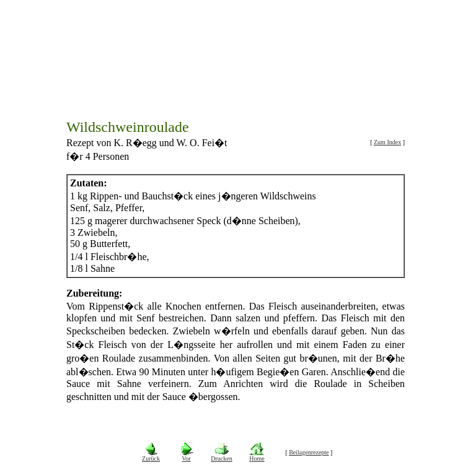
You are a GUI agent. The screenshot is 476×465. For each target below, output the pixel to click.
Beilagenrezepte (309, 447)
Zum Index (387, 138)
